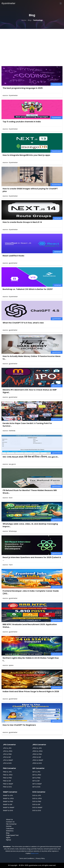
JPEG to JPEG (37, 751)
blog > (30, 20)
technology (38, 20)
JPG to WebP (8, 760)
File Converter (11, 824)
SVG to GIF (36, 804)
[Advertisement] (32, 43)
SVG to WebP (37, 807)
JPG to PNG (7, 754)
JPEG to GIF (37, 757)
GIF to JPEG (37, 775)
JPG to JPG (7, 748)
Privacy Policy (40, 858)
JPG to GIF (7, 757)
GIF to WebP (37, 784)
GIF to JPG (36, 772)
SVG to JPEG (37, 798)
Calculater (10, 829)
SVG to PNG (37, 801)
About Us (9, 820)
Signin (8, 838)
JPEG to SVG (37, 763)
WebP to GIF (8, 804)
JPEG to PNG (37, 754)
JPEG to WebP (38, 760)
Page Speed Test (12, 835)
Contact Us (10, 822)
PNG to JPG (7, 772)
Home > (24, 20)
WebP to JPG (8, 795)
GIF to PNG (36, 778)
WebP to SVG (8, 810)
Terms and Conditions (27, 858)
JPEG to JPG (37, 748)
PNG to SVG (7, 787)
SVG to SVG (37, 810)
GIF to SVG (36, 787)
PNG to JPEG (8, 775)
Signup (8, 840)
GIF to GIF (36, 781)
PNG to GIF (7, 781)
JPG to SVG (7, 763)
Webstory (10, 831)
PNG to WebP (8, 784)
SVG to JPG (37, 795)
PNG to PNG (7, 778)
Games (9, 826)
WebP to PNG (8, 801)
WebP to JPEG (8, 798)
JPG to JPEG (8, 751)
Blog (8, 833)
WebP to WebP (9, 807)
